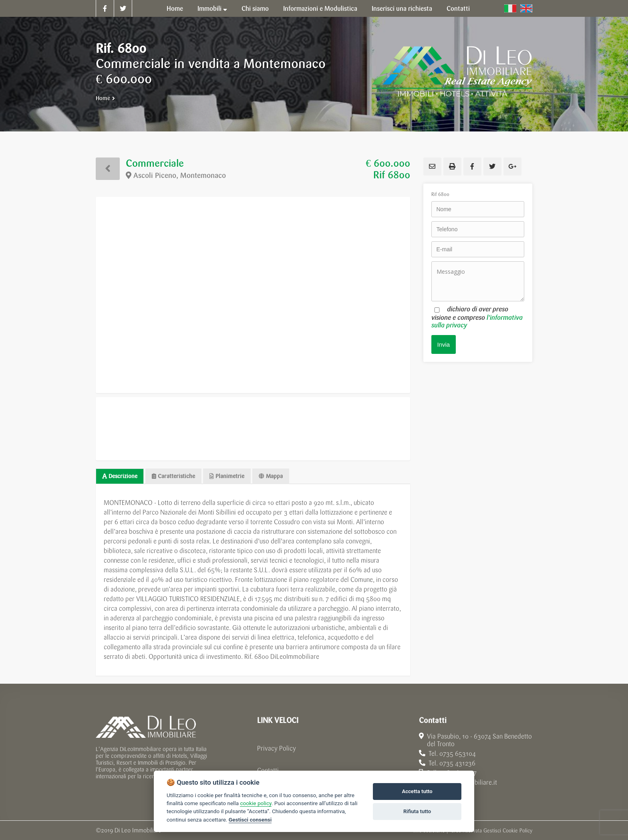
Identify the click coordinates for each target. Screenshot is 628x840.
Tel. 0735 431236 (447, 763)
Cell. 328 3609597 (448, 773)
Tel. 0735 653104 (447, 754)
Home (103, 98)
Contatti (268, 770)
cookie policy (256, 803)
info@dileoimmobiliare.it (458, 782)
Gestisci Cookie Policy (508, 831)
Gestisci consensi (250, 820)
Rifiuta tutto (417, 811)
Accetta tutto (417, 791)
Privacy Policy (277, 748)
